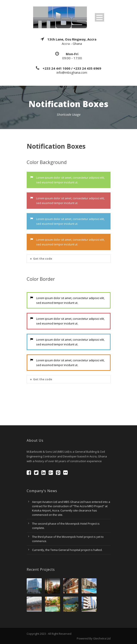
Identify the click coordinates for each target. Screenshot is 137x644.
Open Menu (99, 17)
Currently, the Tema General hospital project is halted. (67, 550)
